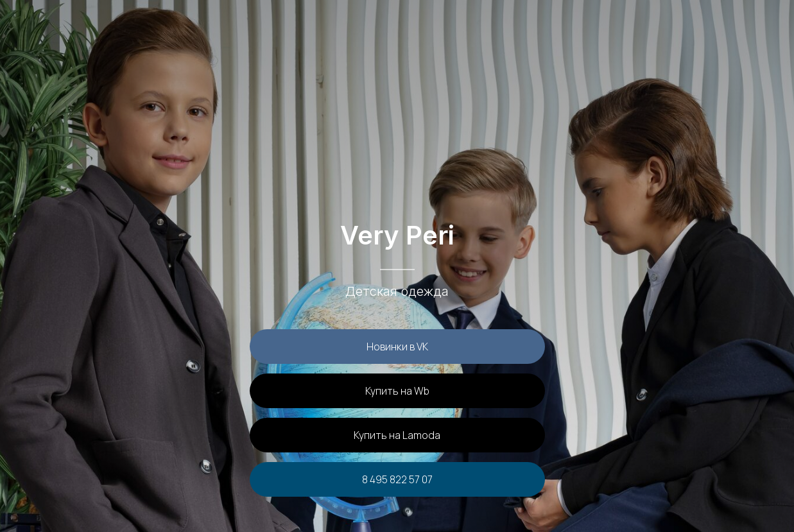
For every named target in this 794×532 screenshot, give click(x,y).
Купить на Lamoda (397, 435)
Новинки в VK (397, 347)
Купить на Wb (397, 391)
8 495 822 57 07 (397, 479)
